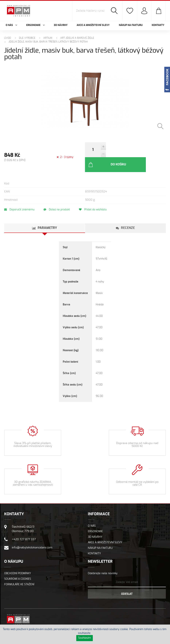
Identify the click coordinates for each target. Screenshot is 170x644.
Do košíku (128, 152)
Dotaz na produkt (58, 197)
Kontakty (158, 25)
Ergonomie (95, 519)
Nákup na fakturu (131, 25)
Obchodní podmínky (18, 561)
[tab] (45, 216)
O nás (92, 514)
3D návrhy (61, 25)
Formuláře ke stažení (19, 572)
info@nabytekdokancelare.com (32, 535)
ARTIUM (48, 38)
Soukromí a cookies (18, 567)
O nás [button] (11, 25)
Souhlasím (85, 638)
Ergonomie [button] (35, 25)
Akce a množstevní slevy (93, 25)
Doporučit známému (19, 197)
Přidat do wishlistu (95, 197)
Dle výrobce (27, 38)
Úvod (8, 38)
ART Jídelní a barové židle (77, 38)
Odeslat (127, 582)
